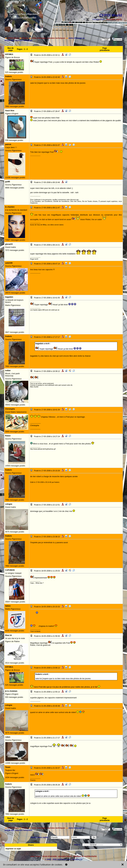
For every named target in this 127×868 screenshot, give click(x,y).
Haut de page (11, 819)
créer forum (35, 856)
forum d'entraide (49, 856)
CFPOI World (13, 38)
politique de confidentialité (85, 856)
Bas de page (11, 49)
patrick (119, 19)
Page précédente (105, 49)
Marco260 (111, 19)
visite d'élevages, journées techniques (48, 38)
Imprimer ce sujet (13, 849)
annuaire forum (65, 856)
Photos (25, 38)
